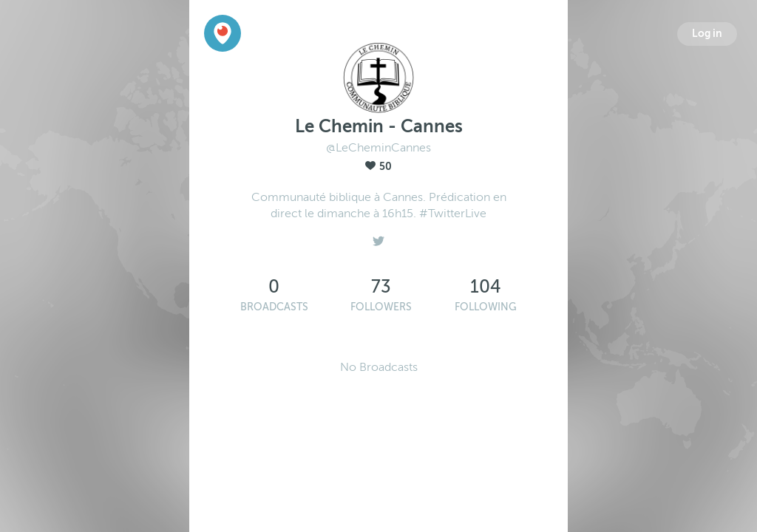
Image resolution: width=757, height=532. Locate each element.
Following (486, 307)
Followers (381, 307)
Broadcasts (274, 307)
